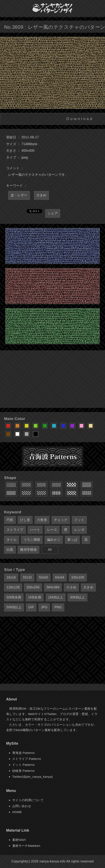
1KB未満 (35, 597)
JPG (44, 607)
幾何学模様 (28, 550)
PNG (58, 607)
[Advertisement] (52, 379)
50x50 (43, 577)
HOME (17, 812)
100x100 (78, 577)
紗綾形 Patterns (23, 771)
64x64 (60, 577)
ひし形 (25, 520)
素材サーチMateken (26, 846)
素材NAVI (19, 840)
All (50, 550)
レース (52, 530)
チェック (61, 520)
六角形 (42, 520)
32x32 (27, 577)
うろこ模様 (32, 540)
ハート (35, 530)
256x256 (33, 587)
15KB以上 (56, 597)
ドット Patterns (23, 765)
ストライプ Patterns (27, 759)
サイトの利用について (28, 800)
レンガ (79, 530)
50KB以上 (14, 607)
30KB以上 (77, 597)
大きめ (41, 195)
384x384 (53, 587)
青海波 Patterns (23, 753)
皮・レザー (19, 195)
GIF (31, 607)
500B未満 (14, 597)
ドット (79, 520)
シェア (53, 213)
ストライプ (15, 530)
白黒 (10, 550)
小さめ (71, 587)
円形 (10, 520)
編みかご (54, 540)
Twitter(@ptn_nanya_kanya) (33, 777)
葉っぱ (72, 540)
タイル (12, 540)
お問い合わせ (22, 806)
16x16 (11, 577)
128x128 (13, 587)
